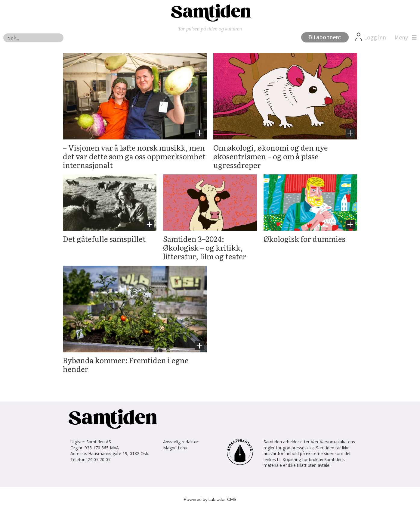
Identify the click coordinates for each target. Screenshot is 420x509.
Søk (3, 33)
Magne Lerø (175, 448)
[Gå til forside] (210, 12)
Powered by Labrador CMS (210, 499)
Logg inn (375, 38)
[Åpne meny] (404, 38)
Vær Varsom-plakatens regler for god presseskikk (309, 445)
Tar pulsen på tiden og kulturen (210, 29)
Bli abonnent (325, 37)
